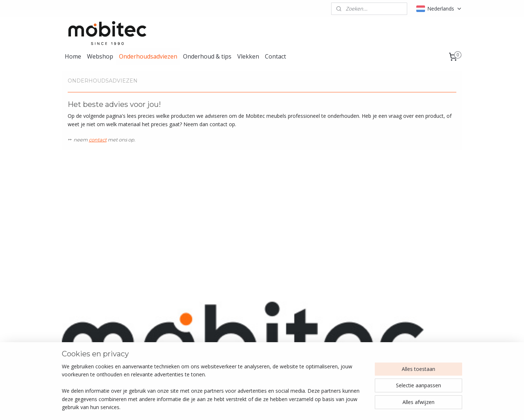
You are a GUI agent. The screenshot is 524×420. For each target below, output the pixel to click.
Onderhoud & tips (207, 56)
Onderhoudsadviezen (148, 56)
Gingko (280, 259)
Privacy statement (407, 344)
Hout (151, 353)
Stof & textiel (161, 336)
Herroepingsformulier (410, 336)
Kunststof (157, 344)
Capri (74, 259)
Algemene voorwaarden (414, 320)
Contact (275, 56)
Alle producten (162, 320)
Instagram (317, 320)
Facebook (317, 328)
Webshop (100, 56)
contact (98, 140)
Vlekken (248, 56)
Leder (152, 328)
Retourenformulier (407, 328)
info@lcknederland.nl (89, 328)
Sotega (381, 259)
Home (73, 56)
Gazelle (178, 259)
